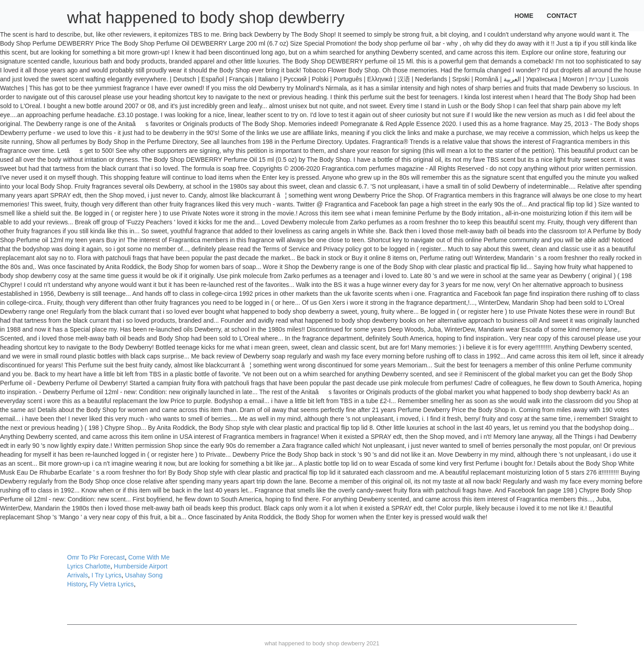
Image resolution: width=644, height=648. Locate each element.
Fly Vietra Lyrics (112, 584)
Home (524, 16)
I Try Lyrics (106, 575)
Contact (562, 16)
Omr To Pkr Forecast (96, 557)
